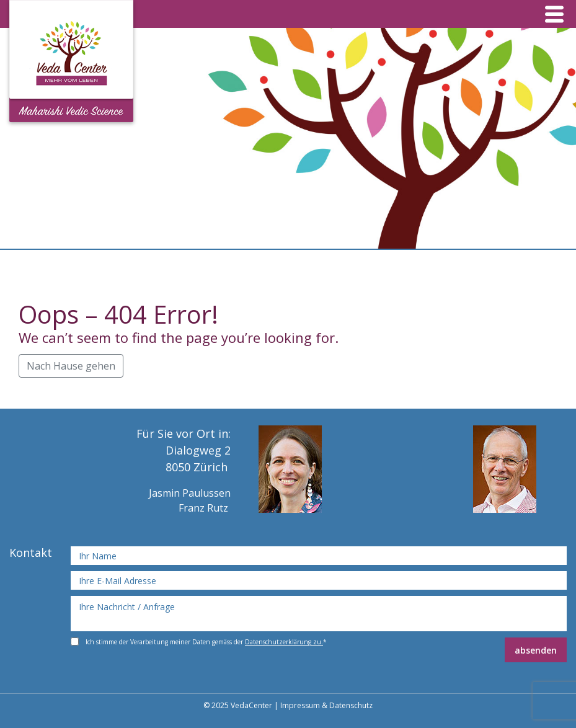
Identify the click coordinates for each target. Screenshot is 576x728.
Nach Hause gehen (71, 366)
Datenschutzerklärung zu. (284, 642)
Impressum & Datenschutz (326, 705)
